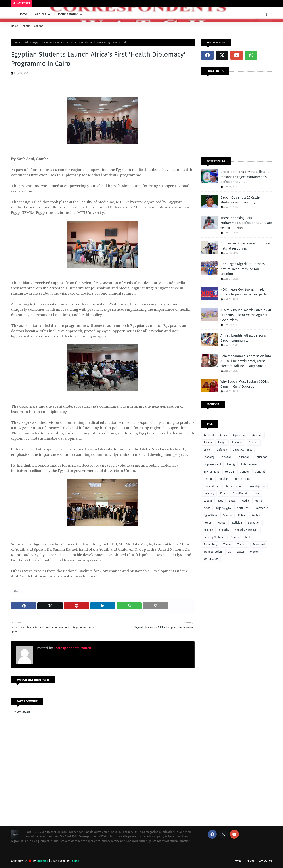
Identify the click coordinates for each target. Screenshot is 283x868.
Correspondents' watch (72, 648)
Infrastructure (235, 486)
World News (211, 559)
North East (243, 508)
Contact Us (265, 861)
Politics (256, 515)
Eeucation (261, 457)
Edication (226, 457)
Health (208, 479)
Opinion (228, 515)
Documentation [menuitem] (68, 14)
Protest (222, 523)
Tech (248, 537)
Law (221, 501)
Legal (232, 501)
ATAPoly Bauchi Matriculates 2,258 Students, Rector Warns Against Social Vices (246, 315)
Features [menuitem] (40, 14)
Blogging (42, 861)
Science (208, 530)
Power (207, 523)
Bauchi (208, 443)
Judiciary (209, 494)
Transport (259, 545)
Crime (207, 450)
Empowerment (212, 464)
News (207, 508)
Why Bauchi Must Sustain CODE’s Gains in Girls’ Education (245, 384)
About (26, 26)
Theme (75, 861)
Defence (222, 450)
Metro (258, 501)
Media (245, 501)
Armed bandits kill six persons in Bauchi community (245, 338)
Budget (222, 443)
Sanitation (254, 523)
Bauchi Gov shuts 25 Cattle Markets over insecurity (240, 200)
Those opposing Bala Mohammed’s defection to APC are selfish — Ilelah (246, 223)
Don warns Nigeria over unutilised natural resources (246, 246)
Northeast (261, 508)
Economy (209, 457)
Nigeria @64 (224, 508)
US (229, 552)
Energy (231, 464)
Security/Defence (214, 537)
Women (255, 552)
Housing (223, 479)
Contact (39, 26)
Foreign (229, 472)
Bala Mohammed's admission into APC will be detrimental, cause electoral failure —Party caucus (246, 361)
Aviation (257, 435)
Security (224, 530)
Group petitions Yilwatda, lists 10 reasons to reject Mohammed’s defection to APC (245, 177)
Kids (257, 494)
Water (241, 552)
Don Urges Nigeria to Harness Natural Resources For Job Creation (243, 269)
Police (242, 515)
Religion (237, 523)
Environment (211, 472)
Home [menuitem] (23, 14)
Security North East (247, 530)
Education (243, 457)
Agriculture (240, 435)
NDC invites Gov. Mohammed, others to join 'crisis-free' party (244, 292)
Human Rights (242, 479)
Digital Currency (243, 450)
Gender (244, 472)
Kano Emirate (240, 494)
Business (238, 443)
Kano (223, 494)
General (260, 472)
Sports (235, 537)
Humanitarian (212, 486)
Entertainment (250, 464)
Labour (208, 501)
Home (15, 26)
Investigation (257, 486)
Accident (209, 435)
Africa (27, 43)
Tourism (242, 545)
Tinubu (227, 545)
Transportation (213, 552)
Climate (254, 443)
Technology (210, 545)
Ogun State (210, 515)
